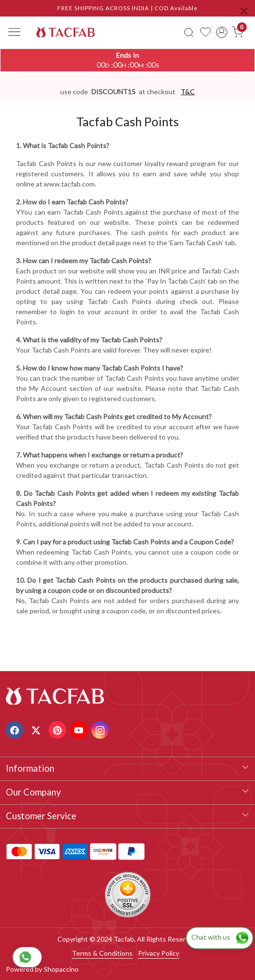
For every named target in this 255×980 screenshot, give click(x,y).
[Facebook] (16, 729)
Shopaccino (61, 969)
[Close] (244, 11)
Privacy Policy (159, 953)
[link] (189, 32)
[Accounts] (222, 32)
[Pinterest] (59, 729)
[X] (37, 729)
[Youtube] (80, 729)
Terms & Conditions (102, 953)
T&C (188, 92)
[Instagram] (101, 729)
